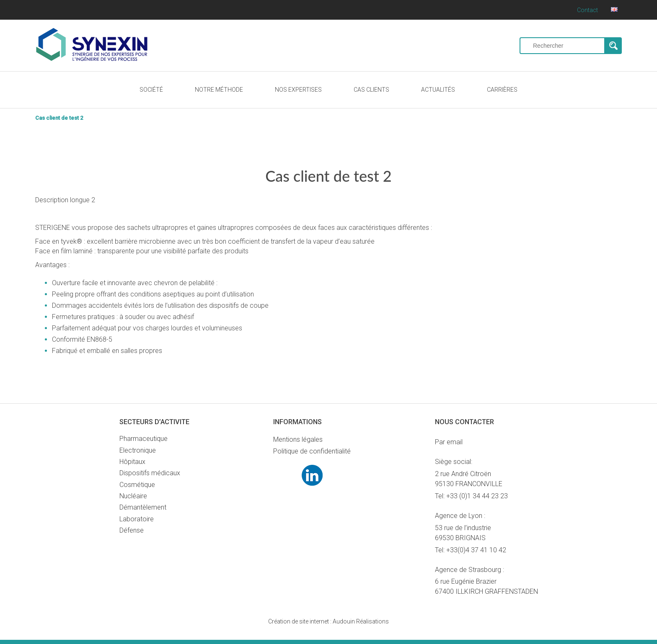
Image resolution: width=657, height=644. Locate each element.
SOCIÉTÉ (151, 90)
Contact (587, 10)
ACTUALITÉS (438, 90)
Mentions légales (298, 439)
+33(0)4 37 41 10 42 (476, 550)
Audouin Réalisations (328, 621)
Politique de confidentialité (312, 451)
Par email (449, 442)
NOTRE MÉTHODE (219, 90)
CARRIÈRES (502, 90)
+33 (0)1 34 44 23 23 (477, 496)
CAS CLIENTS (371, 90)
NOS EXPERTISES (298, 90)
